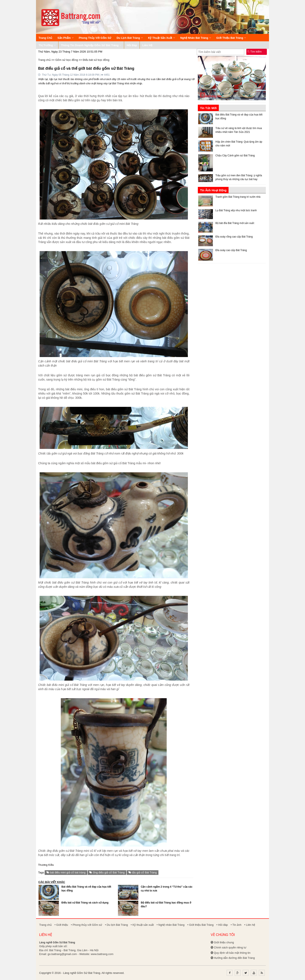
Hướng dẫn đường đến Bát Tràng (234, 958)
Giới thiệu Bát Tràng (231, 38)
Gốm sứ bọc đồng (67, 60)
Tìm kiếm (254, 52)
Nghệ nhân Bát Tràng (196, 38)
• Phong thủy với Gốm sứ (87, 925)
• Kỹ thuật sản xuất (142, 925)
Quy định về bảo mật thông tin (232, 953)
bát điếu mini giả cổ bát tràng (66, 872)
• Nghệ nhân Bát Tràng (171, 925)
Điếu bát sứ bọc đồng (96, 60)
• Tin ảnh (236, 925)
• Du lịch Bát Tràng (116, 925)
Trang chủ (45, 38)
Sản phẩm (65, 38)
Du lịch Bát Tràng (130, 38)
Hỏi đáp (132, 45)
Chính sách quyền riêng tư (230, 947)
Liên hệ (147, 45)
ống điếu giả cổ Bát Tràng (107, 872)
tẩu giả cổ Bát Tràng (143, 872)
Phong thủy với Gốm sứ (95, 38)
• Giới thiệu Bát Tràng (201, 925)
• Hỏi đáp (222, 925)
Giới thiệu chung (224, 942)
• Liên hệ (250, 925)
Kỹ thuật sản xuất (162, 38)
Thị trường (47, 45)
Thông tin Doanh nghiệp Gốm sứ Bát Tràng (91, 45)
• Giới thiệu (61, 925)
